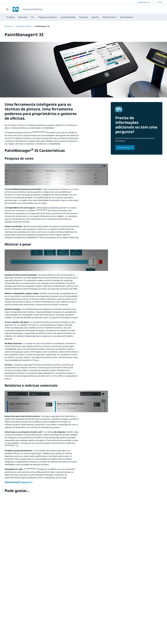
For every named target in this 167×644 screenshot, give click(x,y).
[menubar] (70, 17)
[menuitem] (11, 17)
